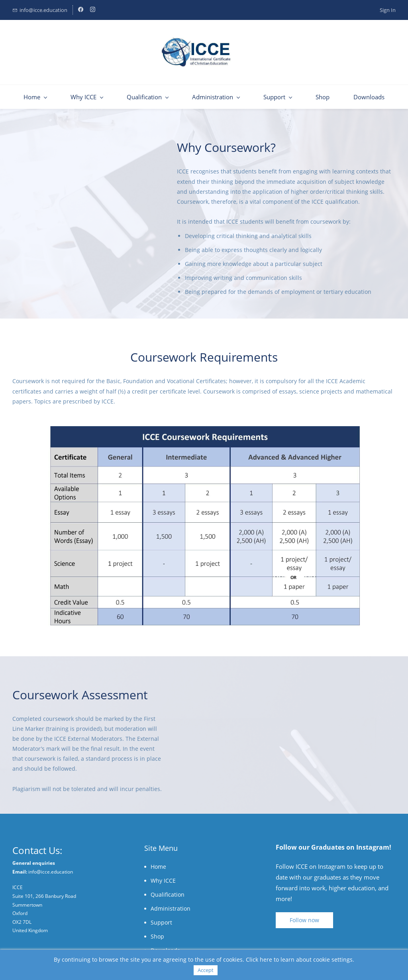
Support (161, 922)
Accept (206, 970)
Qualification (168, 894)
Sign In (388, 10)
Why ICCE (163, 881)
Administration (171, 908)
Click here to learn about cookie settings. (300, 959)
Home (158, 867)
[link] (204, 431)
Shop (157, 936)
